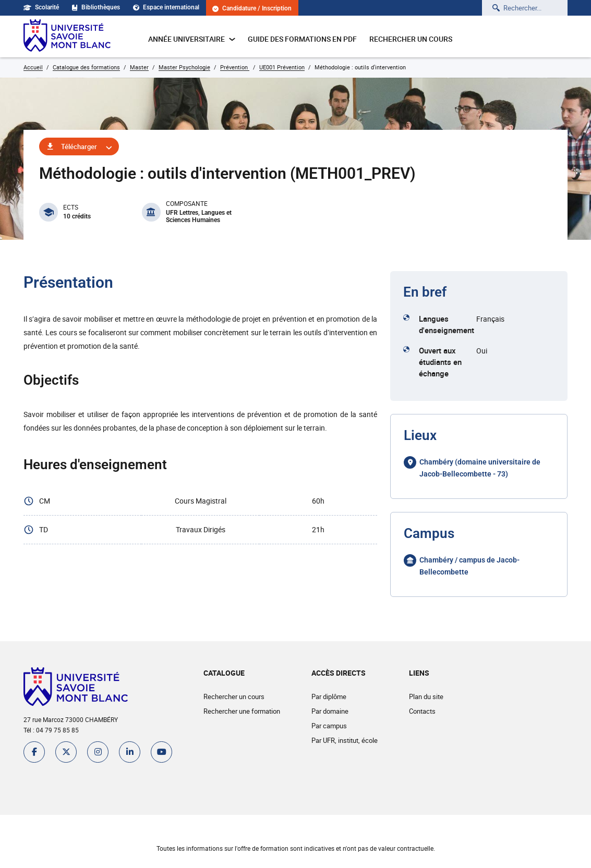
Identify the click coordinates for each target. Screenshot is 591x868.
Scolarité (41, 7)
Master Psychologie (184, 67)
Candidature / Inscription (252, 9)
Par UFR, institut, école (345, 740)
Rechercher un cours (411, 39)
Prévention (235, 67)
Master (139, 67)
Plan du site (426, 696)
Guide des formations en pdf (302, 39)
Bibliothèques (96, 7)
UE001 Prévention (282, 67)
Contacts (422, 711)
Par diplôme (329, 696)
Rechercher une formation (242, 711)
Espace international (166, 7)
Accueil (33, 67)
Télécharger (79, 146)
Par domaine (330, 711)
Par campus (329, 726)
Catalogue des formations (86, 67)
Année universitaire (192, 39)
